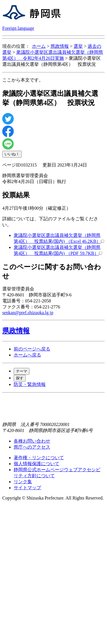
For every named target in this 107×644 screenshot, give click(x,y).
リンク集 (23, 482)
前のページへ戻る (32, 349)
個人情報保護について (37, 464)
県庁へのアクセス (32, 447)
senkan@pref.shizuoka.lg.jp (28, 313)
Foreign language (18, 28)
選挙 (78, 46)
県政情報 (60, 46)
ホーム (39, 46)
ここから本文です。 (23, 80)
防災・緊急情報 (30, 384)
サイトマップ (27, 488)
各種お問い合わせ (32, 441)
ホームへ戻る (27, 355)
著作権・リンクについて (39, 458)
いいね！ (12, 154)
